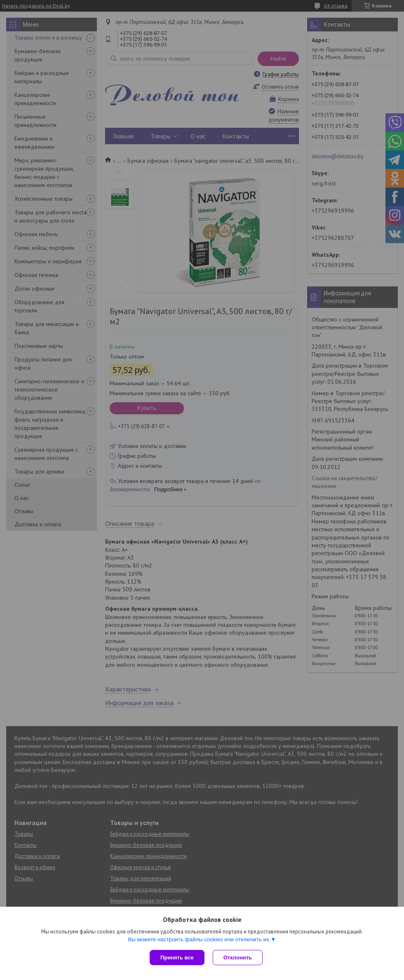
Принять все (177, 958)
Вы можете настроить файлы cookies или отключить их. (199, 939)
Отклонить (238, 958)
